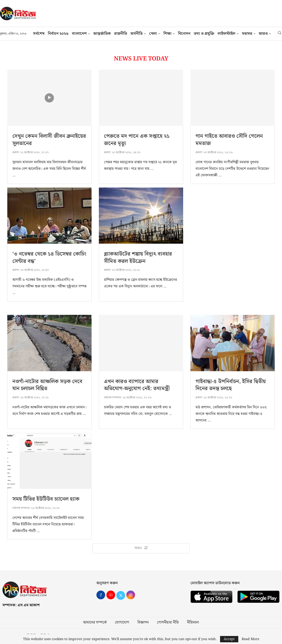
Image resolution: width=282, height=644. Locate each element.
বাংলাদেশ (79, 34)
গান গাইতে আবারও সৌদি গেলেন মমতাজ (229, 140)
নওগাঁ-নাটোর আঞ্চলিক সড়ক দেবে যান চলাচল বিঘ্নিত (47, 385)
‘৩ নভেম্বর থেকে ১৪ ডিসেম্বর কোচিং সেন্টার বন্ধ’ (49, 258)
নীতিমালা (193, 623)
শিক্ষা (167, 34)
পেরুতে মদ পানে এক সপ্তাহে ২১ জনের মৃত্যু (137, 140)
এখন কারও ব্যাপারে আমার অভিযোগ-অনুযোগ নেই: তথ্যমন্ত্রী (137, 385)
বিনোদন (184, 34)
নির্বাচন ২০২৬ (58, 34)
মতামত (247, 34)
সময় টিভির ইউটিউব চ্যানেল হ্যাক (46, 499)
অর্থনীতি (137, 34)
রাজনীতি (121, 34)
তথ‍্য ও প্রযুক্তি (204, 34)
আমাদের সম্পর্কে (95, 623)
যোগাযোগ (122, 623)
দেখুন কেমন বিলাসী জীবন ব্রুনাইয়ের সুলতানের (49, 140)
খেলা (153, 34)
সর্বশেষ (39, 34)
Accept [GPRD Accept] (229, 639)
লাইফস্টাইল (226, 34)
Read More (250, 639)
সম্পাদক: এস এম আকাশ (21, 605)
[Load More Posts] (141, 548)
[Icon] (49, 98)
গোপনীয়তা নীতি (168, 623)
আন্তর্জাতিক (102, 34)
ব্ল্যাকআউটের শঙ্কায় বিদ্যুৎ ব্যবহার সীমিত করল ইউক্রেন (138, 258)
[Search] (280, 34)
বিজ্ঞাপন (143, 623)
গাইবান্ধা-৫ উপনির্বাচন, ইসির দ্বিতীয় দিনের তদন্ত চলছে (231, 385)
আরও (263, 34)
